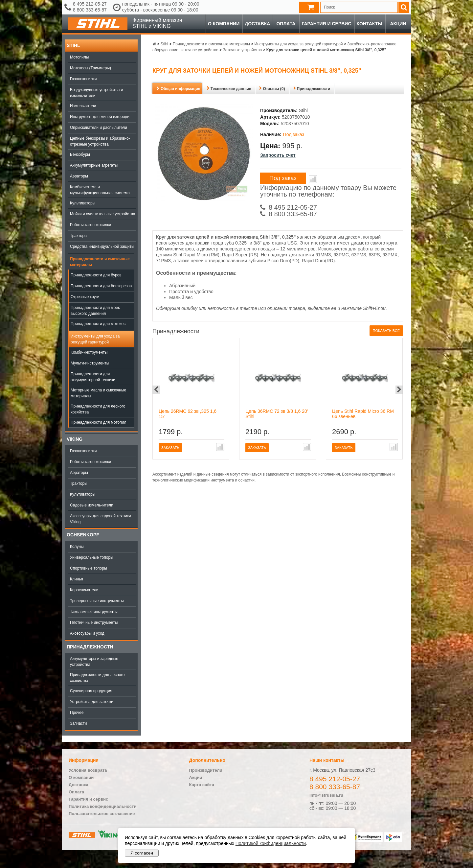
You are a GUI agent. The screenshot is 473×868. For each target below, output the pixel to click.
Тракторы (79, 236)
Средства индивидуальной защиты (102, 246)
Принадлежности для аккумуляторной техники (93, 377)
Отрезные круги (85, 297)
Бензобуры (80, 154)
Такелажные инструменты (94, 612)
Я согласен (142, 853)
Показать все (386, 331)
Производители (206, 770)
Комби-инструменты (89, 352)
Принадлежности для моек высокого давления (95, 311)
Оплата (286, 24)
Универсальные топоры (92, 557)
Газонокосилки (83, 79)
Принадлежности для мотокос (98, 324)
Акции (398, 24)
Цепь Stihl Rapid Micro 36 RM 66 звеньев (363, 414)
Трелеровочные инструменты (97, 601)
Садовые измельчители (92, 505)
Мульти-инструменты (90, 363)
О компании (224, 24)
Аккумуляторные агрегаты (94, 165)
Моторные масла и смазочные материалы (98, 393)
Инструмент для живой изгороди (100, 117)
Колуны (77, 547)
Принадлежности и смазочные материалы (100, 262)
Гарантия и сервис (326, 24)
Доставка (257, 24)
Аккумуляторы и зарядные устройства (94, 662)
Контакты (370, 24)
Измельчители (83, 106)
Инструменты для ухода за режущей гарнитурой (95, 339)
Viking (75, 439)
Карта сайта (202, 785)
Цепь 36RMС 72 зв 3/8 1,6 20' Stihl (277, 414)
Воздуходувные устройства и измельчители (97, 93)
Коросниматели (84, 590)
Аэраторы (79, 176)
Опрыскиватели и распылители (99, 128)
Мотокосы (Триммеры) (90, 68)
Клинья (77, 579)
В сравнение (313, 179)
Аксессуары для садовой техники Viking (100, 519)
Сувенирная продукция (91, 691)
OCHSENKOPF (83, 535)
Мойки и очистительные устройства (102, 214)
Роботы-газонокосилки (90, 225)
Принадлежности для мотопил (98, 422)
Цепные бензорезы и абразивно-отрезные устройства (100, 141)
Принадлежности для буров (96, 275)
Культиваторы (83, 203)
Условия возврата (88, 770)
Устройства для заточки (92, 702)
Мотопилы (79, 57)
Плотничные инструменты (94, 622)
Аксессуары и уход (87, 633)
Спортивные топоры (89, 568)
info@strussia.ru (326, 795)
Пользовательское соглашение (102, 814)
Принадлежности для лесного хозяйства (98, 409)
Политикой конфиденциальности (271, 843)
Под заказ (283, 178)
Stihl (73, 45)
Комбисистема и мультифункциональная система (100, 190)
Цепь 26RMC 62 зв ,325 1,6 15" (188, 414)
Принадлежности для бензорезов (101, 286)
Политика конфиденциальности (102, 806)
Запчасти (79, 723)
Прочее (77, 713)
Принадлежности (90, 647)
